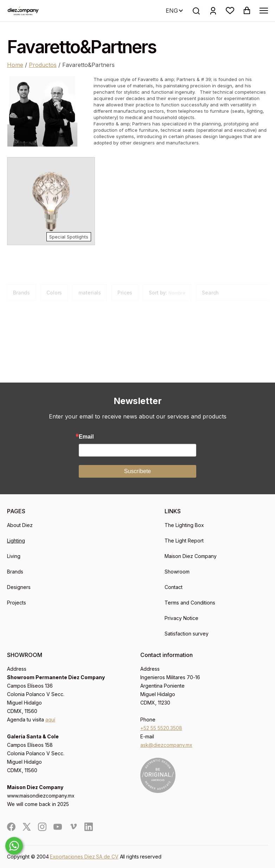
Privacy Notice (181, 618)
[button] (230, 11)
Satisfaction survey (187, 634)
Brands (15, 572)
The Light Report (184, 541)
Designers (19, 587)
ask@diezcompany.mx (166, 745)
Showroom (177, 572)
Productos (43, 65)
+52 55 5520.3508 (161, 728)
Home (15, 65)
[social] (11, 827)
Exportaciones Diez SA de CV (84, 857)
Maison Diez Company (191, 556)
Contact (174, 587)
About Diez (20, 525)
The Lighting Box (184, 525)
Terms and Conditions (190, 603)
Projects (17, 603)
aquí (50, 720)
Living (14, 556)
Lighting (16, 541)
